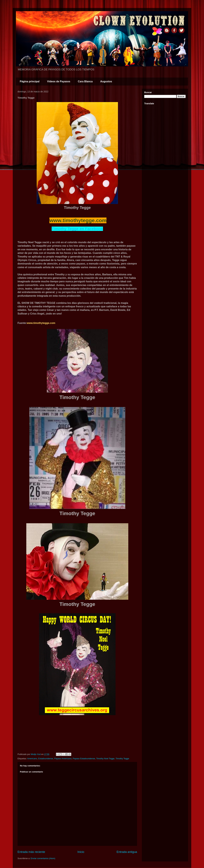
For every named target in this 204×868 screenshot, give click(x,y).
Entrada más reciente (31, 852)
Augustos (106, 81)
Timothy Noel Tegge (105, 759)
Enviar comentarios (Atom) (43, 858)
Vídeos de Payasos (59, 81)
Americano (32, 759)
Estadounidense (46, 759)
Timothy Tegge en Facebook (77, 229)
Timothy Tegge (122, 759)
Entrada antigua (127, 852)
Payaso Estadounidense (84, 759)
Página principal (30, 81)
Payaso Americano (63, 759)
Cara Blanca (85, 81)
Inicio (81, 852)
